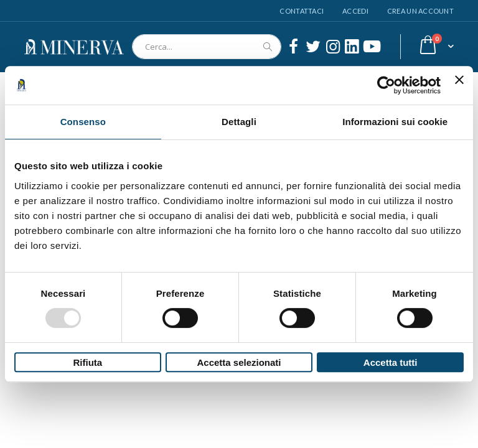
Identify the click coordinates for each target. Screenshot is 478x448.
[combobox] (207, 47)
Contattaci (302, 11)
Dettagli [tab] (239, 122)
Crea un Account (420, 11)
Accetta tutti (391, 362)
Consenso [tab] (83, 122)
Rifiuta (87, 362)
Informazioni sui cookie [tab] (395, 122)
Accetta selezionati (239, 362)
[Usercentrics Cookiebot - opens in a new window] (386, 85)
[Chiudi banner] (459, 85)
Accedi (355, 11)
